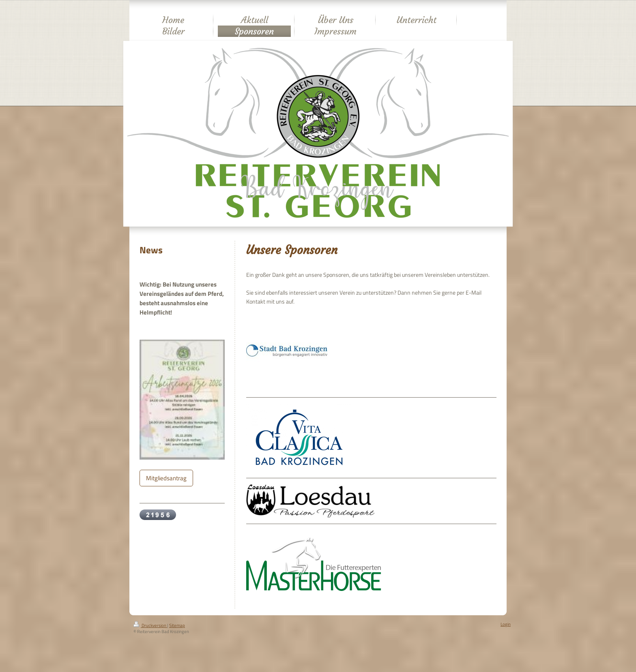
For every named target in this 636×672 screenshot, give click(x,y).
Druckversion (150, 625)
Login (506, 624)
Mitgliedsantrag (166, 478)
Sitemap (177, 625)
